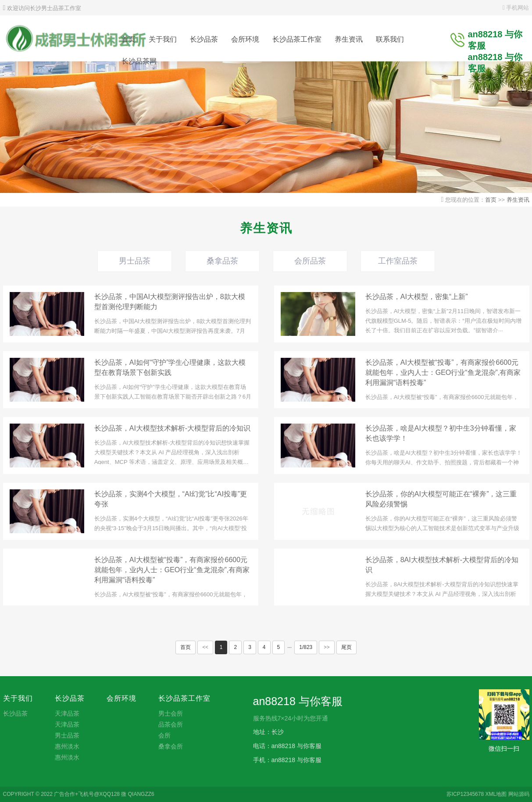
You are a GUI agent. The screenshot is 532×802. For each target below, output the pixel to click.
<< (205, 647)
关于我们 (163, 39)
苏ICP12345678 (465, 794)
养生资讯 (349, 39)
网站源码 (519, 794)
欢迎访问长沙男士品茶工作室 (42, 8)
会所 (164, 735)
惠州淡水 (67, 746)
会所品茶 (310, 261)
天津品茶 (67, 713)
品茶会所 (171, 724)
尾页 (346, 647)
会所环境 (245, 39)
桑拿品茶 (222, 261)
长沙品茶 (204, 39)
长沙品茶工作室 (297, 39)
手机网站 (516, 8)
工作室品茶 (398, 261)
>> (327, 647)
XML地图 (496, 794)
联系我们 (390, 39)
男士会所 (171, 713)
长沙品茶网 (139, 61)
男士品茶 (135, 261)
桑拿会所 (171, 746)
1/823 (306, 647)
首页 (129, 39)
